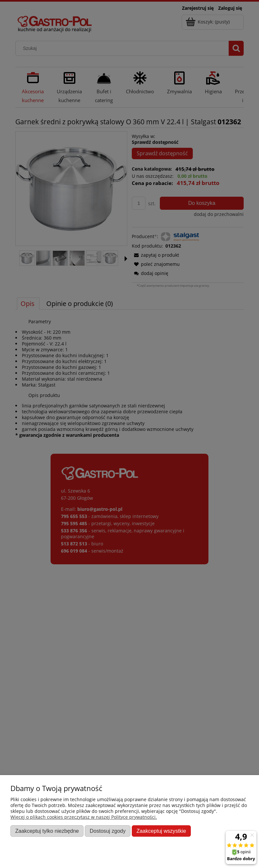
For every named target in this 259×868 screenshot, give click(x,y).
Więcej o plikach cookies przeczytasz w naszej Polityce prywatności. (84, 817)
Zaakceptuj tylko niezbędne (47, 831)
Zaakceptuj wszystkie (161, 831)
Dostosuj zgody (108, 831)
